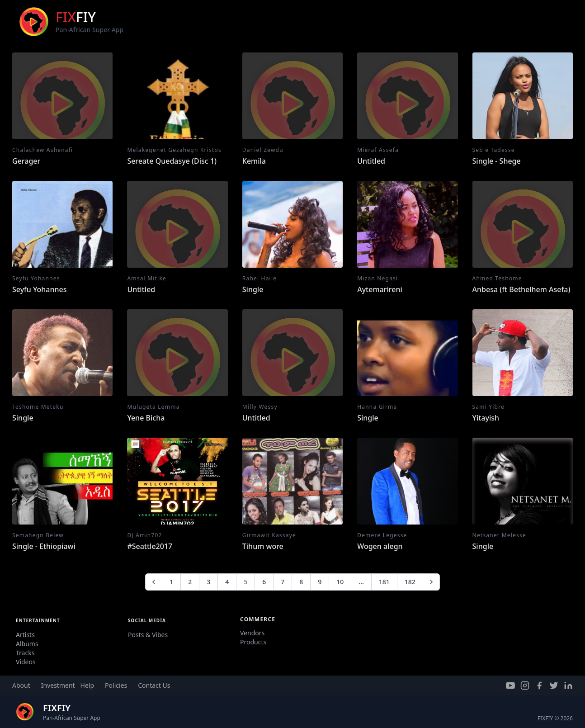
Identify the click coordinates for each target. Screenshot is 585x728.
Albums (27, 644)
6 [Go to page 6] (264, 582)
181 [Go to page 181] (384, 582)
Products (253, 642)
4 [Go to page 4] (227, 582)
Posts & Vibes (148, 635)
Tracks (25, 653)
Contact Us (154, 685)
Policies (116, 685)
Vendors (252, 633)
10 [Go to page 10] (340, 582)
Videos (26, 662)
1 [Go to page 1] (171, 582)
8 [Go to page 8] (301, 582)
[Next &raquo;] (431, 582)
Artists (25, 635)
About (21, 685)
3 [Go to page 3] (208, 582)
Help (87, 685)
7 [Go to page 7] (283, 582)
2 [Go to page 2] (190, 582)
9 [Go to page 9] (320, 582)
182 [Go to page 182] (410, 582)
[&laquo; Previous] (154, 582)
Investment (58, 685)
